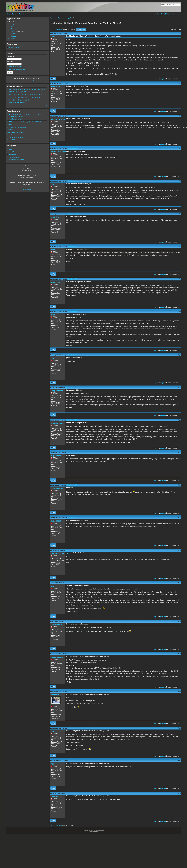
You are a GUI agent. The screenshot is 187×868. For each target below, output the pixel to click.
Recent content (14, 47)
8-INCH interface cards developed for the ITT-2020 (26, 97)
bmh (53, 37)
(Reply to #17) (70, 621)
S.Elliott (10, 135)
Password (11, 61)
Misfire (13, 31)
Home (9, 14)
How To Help (158, 14)
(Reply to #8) (73, 312)
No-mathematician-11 (15, 119)
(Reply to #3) (73, 149)
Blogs (11, 149)
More (46, 106)
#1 (180, 33)
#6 (180, 214)
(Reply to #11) (72, 420)
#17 (179, 583)
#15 (179, 518)
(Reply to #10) (71, 387)
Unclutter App (31, 81)
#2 (180, 84)
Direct (21, 81)
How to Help (27, 190)
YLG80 (10, 124)
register (59, 29)
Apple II (70, 18)
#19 (179, 654)
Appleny (10, 129)
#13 (179, 453)
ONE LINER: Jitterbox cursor (17, 132)
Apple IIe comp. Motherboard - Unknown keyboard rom (27, 95)
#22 (179, 761)
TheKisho (55, 87)
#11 (179, 387)
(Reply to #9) (73, 355)
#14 (179, 485)
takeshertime (57, 657)
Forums (15, 14)
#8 (180, 279)
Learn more (11, 38)
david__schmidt (58, 152)
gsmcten (55, 695)
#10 (179, 355)
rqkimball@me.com (60, 553)
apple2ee (55, 217)
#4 (180, 149)
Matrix (13, 27)
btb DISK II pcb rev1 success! (19, 100)
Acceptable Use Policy (16, 160)
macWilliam (56, 624)
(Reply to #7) (73, 279)
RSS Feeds (13, 154)
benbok (54, 796)
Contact (178, 14)
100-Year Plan (169, 14)
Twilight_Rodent (58, 119)
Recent (21, 14)
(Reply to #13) (72, 485)
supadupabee (57, 423)
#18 (179, 621)
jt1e (53, 764)
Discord (14, 29)
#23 (179, 793)
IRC (12, 24)
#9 (180, 312)
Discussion (61, 18)
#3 (180, 116)
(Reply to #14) (73, 518)
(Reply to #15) (71, 550)
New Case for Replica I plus (17, 127)
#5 (180, 181)
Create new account (16, 67)
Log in (52, 29)
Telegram (14, 36)
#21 (179, 728)
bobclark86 (11, 140)
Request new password (17, 69)
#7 (180, 247)
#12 (179, 420)
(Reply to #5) (73, 214)
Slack (13, 34)
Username (11, 56)
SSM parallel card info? (17, 103)
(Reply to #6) (73, 247)
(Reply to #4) (73, 181)
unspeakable (57, 391)
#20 (179, 692)
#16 (179, 550)
